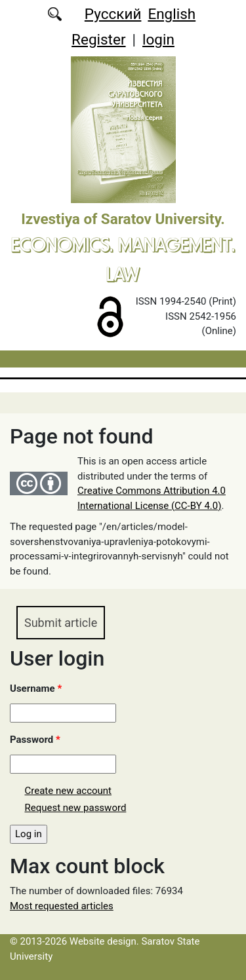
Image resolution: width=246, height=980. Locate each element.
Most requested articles (62, 906)
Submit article (61, 623)
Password (35, 740)
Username (36, 688)
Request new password (76, 808)
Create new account (69, 791)
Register (98, 39)
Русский (113, 14)
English (172, 14)
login (158, 39)
